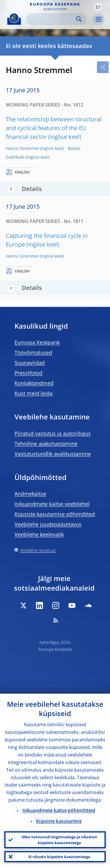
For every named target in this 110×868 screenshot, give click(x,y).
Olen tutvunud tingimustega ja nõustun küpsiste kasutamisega (59, 840)
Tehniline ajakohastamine (46, 444)
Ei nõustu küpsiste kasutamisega (59, 857)
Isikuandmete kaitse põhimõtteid (59, 810)
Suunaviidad (30, 363)
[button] (98, 7)
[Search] (52, 19)
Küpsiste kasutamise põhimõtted (55, 514)
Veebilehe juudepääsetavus (48, 524)
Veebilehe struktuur (38, 550)
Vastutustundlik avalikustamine (53, 454)
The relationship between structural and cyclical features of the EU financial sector (54, 128)
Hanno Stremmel (22, 148)
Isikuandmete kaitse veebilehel (52, 504)
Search (79, 19)
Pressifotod (28, 373)
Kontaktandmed (34, 383)
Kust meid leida (34, 393)
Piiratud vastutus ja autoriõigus (53, 433)
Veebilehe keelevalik (39, 534)
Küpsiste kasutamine (59, 821)
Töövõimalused (33, 352)
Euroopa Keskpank (37, 342)
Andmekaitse (30, 494)
